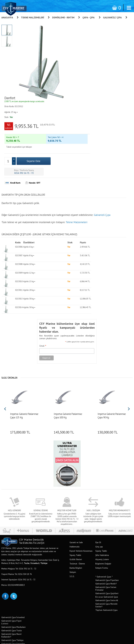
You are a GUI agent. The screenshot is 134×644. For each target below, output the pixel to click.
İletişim (73, 550)
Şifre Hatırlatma (102, 533)
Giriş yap (99, 524)
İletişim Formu (102, 546)
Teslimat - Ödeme (77, 541)
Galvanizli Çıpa (112, 17)
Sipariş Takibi (75, 533)
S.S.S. (72, 554)
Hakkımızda (75, 524)
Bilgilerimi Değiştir (103, 541)
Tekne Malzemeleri (33, 17)
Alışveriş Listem (102, 537)
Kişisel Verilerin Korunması (81, 529)
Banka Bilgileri (76, 546)
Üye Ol (98, 520)
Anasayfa (7, 17)
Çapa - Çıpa (89, 17)
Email (41, 324)
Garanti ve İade (76, 520)
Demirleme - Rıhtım (63, 17)
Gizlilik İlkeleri (76, 537)
